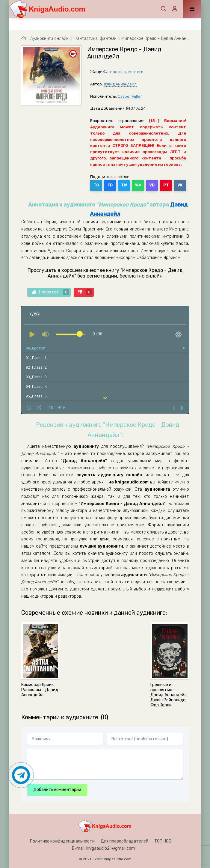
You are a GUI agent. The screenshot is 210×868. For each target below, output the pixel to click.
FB (110, 185)
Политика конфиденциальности (62, 841)
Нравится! (50, 292)
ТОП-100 (163, 841)
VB (152, 185)
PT (166, 185)
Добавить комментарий (57, 790)
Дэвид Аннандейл (120, 84)
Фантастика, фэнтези (123, 72)
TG (96, 185)
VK (180, 185)
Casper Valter (130, 96)
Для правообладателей (124, 841)
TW (124, 185)
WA (138, 185)
